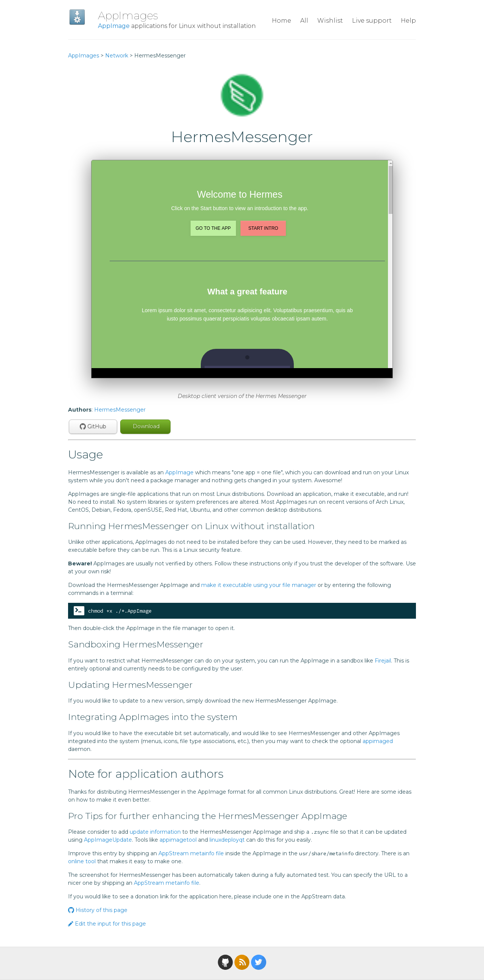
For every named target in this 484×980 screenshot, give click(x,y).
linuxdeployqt (227, 840)
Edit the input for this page (107, 924)
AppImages (128, 15)
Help (408, 21)
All (304, 21)
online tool (82, 861)
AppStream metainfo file (191, 853)
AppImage (114, 26)
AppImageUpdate (108, 840)
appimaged (378, 741)
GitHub (93, 426)
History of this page (98, 910)
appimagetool (178, 840)
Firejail (383, 661)
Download (145, 426)
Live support (372, 21)
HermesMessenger (120, 410)
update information (155, 832)
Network (117, 56)
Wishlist (330, 21)
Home (282, 21)
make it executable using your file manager (259, 585)
